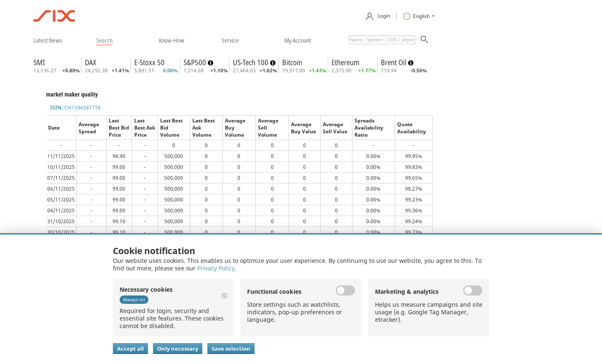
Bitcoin (292, 62)
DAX (91, 62)
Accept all (130, 349)
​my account (298, 40)
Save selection (231, 349)
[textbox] (382, 40)
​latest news (48, 40)
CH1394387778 (75, 108)
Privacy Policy (216, 268)
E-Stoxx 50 (149, 62)
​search (104, 40)
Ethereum (346, 62)
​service (230, 40)
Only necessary (178, 349)
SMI (39, 62)
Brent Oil (394, 62)
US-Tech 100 (251, 62)
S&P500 (196, 62)
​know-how (172, 40)
